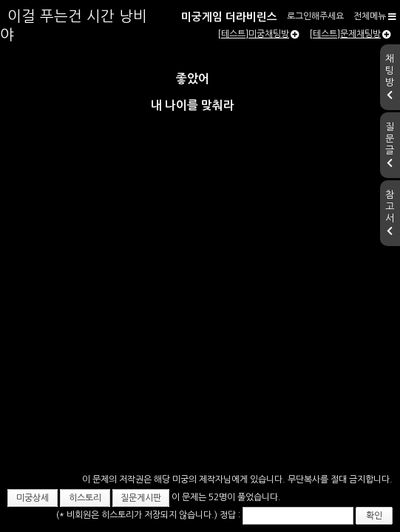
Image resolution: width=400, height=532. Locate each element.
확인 (323, 507)
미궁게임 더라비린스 (81, 14)
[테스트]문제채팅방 (350, 70)
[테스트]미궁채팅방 (258, 70)
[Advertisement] (200, 276)
